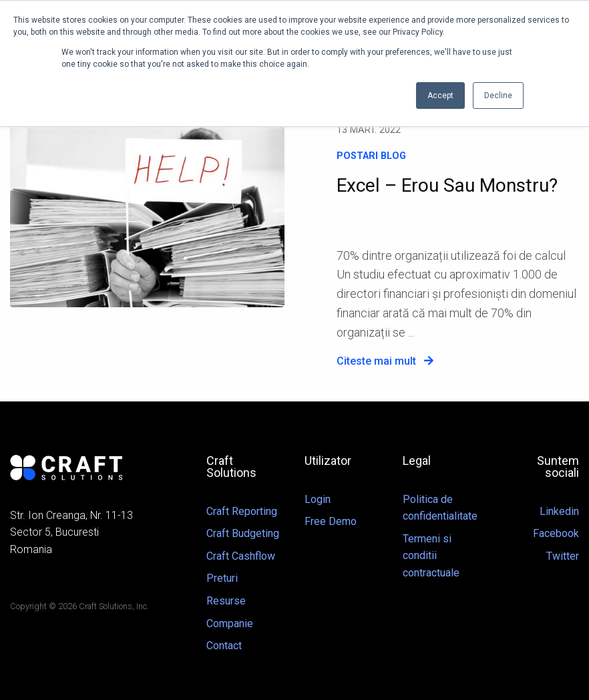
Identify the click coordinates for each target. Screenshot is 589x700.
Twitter (563, 556)
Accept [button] (440, 96)
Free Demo (331, 521)
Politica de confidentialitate (440, 508)
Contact (224, 646)
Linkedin (559, 511)
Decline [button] (498, 96)
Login (318, 499)
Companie (230, 624)
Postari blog (371, 156)
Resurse (226, 601)
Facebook (556, 533)
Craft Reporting (242, 511)
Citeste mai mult (385, 361)
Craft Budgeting (243, 533)
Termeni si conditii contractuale (431, 556)
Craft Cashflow (241, 556)
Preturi (222, 578)
